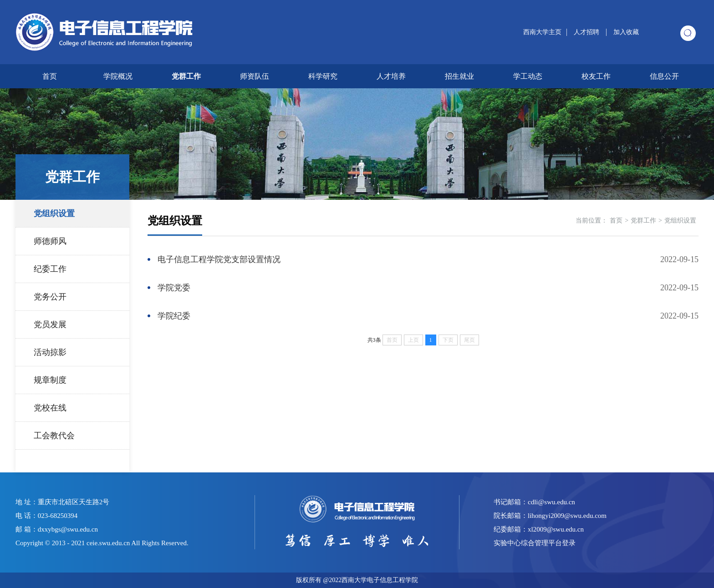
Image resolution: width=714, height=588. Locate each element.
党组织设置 (54, 213)
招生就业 (459, 76)
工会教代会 (54, 436)
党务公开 (50, 297)
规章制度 (50, 380)
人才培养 (391, 76)
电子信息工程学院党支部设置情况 (219, 259)
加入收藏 (626, 32)
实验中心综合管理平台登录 (535, 543)
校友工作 (596, 76)
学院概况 (118, 76)
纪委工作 (50, 269)
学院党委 (174, 288)
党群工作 (186, 76)
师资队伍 (255, 76)
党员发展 (50, 324)
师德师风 (50, 241)
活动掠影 (50, 352)
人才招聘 (587, 32)
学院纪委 (174, 316)
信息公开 (664, 76)
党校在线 (50, 408)
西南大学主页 (542, 32)
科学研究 (323, 76)
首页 (50, 76)
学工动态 (528, 76)
